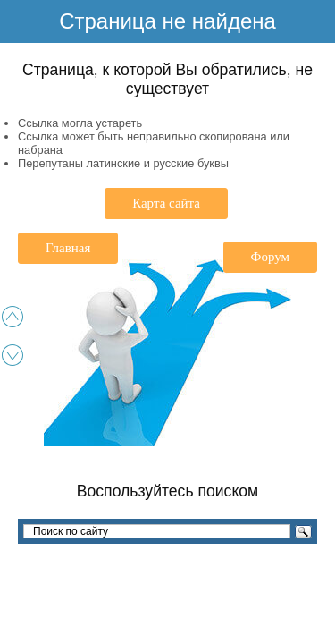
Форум (270, 257)
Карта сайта (166, 203)
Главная (68, 248)
